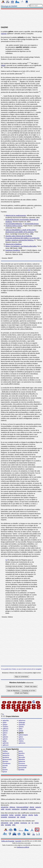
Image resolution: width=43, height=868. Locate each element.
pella (3, 809)
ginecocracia (7, 759)
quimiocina (16, 809)
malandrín (4, 815)
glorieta (5, 761)
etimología (5, 823)
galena (5, 733)
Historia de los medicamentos (16, 215)
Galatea (5, 727)
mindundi (24, 809)
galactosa (22, 720)
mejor (37, 823)
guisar (5, 772)
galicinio (6, 743)
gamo (21, 751)
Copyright (18, 841)
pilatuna (12, 807)
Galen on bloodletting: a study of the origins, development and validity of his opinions (21, 231)
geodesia (6, 757)
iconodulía (32, 809)
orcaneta (4, 817)
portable (8, 825)
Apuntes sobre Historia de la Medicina (19, 236)
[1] (29, 270)
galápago (22, 722)
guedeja (22, 770)
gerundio (22, 757)
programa (24, 823)
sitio (2, 825)
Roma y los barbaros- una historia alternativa (21, 246)
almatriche (5, 807)
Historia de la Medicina (13, 244)
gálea (21, 729)
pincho (31, 815)
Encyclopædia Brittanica (14, 224)
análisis (17, 823)
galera (21, 737)
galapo (5, 725)
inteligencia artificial (23, 847)
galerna (21, 739)
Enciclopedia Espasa (32, 224)
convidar (18, 815)
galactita (6, 720)
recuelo (8, 809)
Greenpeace (23, 765)
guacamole (23, 768)
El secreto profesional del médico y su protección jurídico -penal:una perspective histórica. (22, 239)
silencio (25, 815)
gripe (5, 768)
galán (5, 722)
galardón (22, 725)
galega (21, 731)
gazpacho (6, 755)
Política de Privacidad (8, 841)
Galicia (21, 741)
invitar (11, 815)
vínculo (23, 817)
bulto (36, 815)
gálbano (5, 729)
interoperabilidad (22, 807)
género (21, 755)
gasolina (22, 753)
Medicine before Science (14, 226)
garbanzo (6, 753)
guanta (5, 770)
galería (5, 739)
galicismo (22, 743)
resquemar (12, 817)
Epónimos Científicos (13, 250)
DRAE (3, 65)
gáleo (5, 735)
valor (11, 823)
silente (32, 807)
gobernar (22, 761)
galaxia (21, 727)
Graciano (22, 763)
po (32, 823)
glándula (22, 759)
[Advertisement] (21, 18)
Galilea (5, 751)
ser (29, 823)
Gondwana (7, 763)
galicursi (6, 745)
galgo (5, 741)
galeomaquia (23, 735)
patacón (38, 807)
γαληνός (4, 34)
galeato (5, 731)
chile (14, 825)
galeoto (5, 737)
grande (5, 765)
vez (18, 817)
